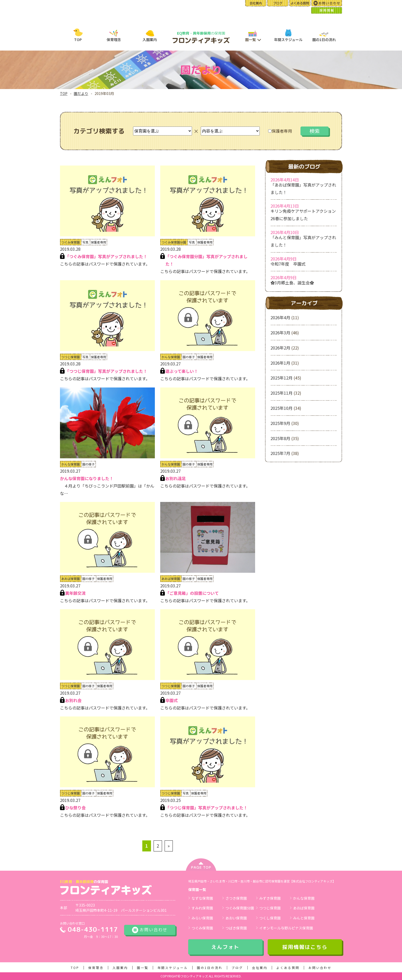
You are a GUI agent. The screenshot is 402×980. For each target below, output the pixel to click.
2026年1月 (280, 363)
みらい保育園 (202, 918)
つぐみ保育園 (202, 928)
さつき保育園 (236, 898)
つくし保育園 (270, 918)
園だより (81, 93)
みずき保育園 (270, 898)
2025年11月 (282, 393)
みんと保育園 (304, 918)
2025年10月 (282, 408)
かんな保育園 (304, 898)
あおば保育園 (304, 908)
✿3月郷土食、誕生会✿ (292, 283)
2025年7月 (280, 453)
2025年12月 (282, 378)
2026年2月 (280, 348)
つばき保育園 (236, 928)
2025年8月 (280, 438)
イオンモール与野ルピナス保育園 (286, 928)
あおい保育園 (236, 918)
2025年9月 (280, 423)
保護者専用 (280, 131)
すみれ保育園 (202, 908)
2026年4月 (280, 317)
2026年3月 (280, 333)
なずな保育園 (202, 898)
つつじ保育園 (270, 908)
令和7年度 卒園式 (288, 264)
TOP (64, 93)
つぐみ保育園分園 (240, 908)
